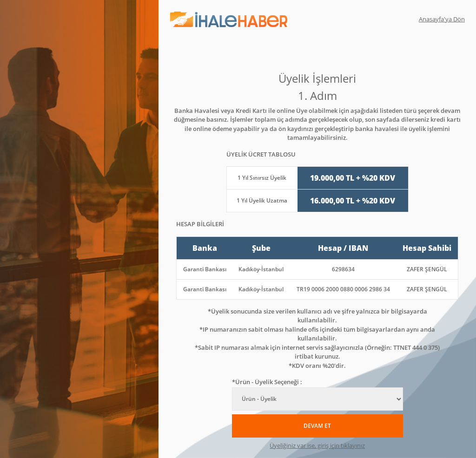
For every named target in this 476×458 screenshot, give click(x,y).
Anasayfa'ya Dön (442, 19)
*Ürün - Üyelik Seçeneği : (267, 382)
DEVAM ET (317, 426)
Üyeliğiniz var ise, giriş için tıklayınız (317, 445)
